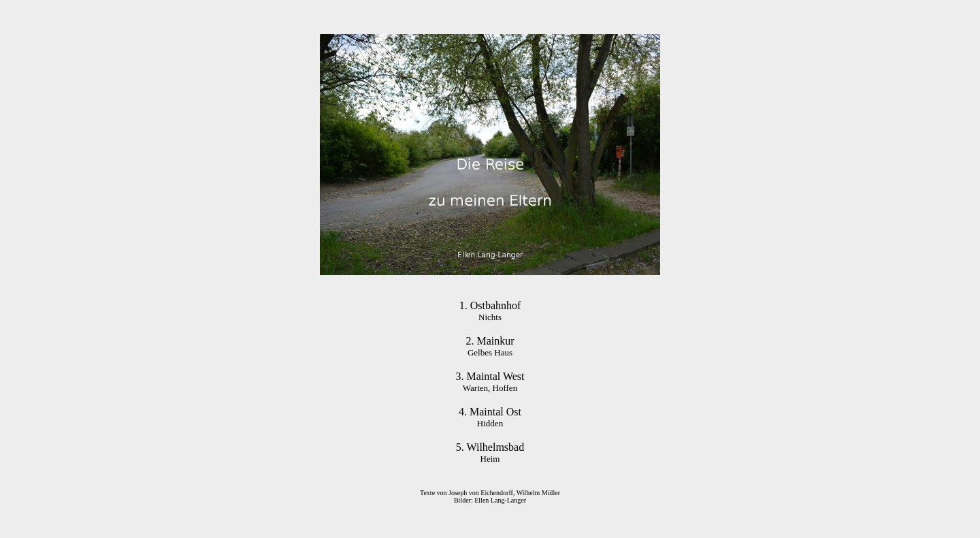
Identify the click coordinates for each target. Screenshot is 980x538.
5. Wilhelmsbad (490, 447)
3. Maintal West (490, 376)
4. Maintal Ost (490, 412)
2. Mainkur (490, 341)
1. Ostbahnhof (490, 305)
